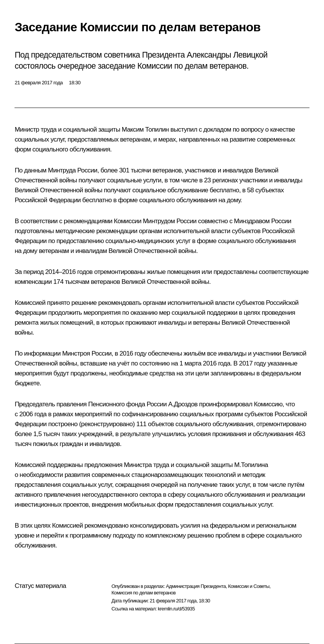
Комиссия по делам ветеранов (144, 593)
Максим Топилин (145, 130)
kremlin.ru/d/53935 (176, 609)
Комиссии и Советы (249, 586)
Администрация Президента (196, 586)
